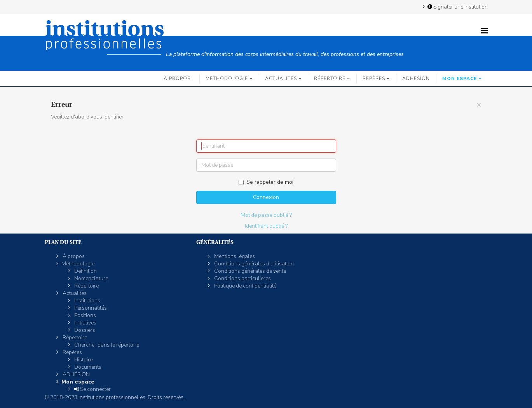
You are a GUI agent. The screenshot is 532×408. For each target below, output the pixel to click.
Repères (374, 78)
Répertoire (330, 78)
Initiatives (85, 323)
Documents (87, 367)
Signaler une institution (457, 7)
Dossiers (84, 330)
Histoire (83, 360)
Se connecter (92, 389)
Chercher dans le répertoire (106, 345)
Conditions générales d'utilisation (253, 264)
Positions (85, 315)
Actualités (281, 78)
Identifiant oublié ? (266, 226)
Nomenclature (91, 278)
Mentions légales (234, 256)
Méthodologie (227, 78)
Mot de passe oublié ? (266, 215)
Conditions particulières (242, 278)
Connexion (266, 197)
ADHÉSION (416, 78)
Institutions (87, 301)
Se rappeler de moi (266, 182)
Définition (85, 271)
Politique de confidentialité (245, 286)
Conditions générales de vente (249, 271)
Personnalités (90, 308)
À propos (177, 78)
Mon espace (460, 78)
